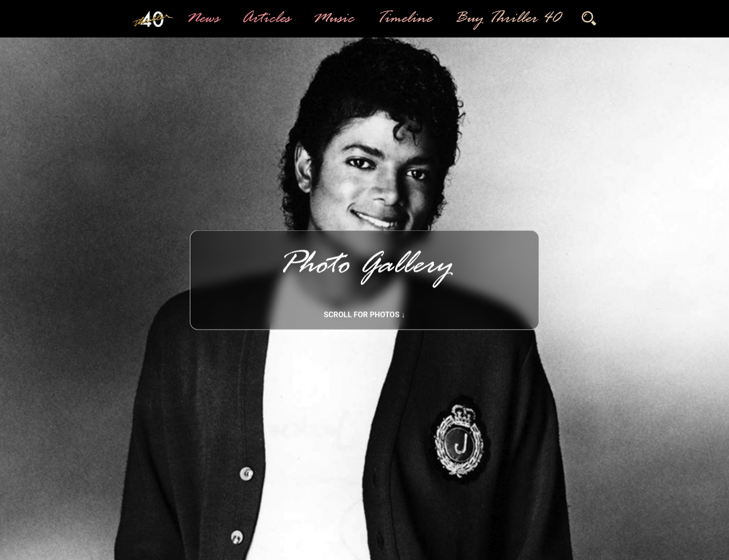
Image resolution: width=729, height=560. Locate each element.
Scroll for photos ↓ (365, 315)
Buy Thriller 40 (507, 19)
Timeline (403, 19)
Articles (265, 19)
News (202, 19)
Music (333, 19)
